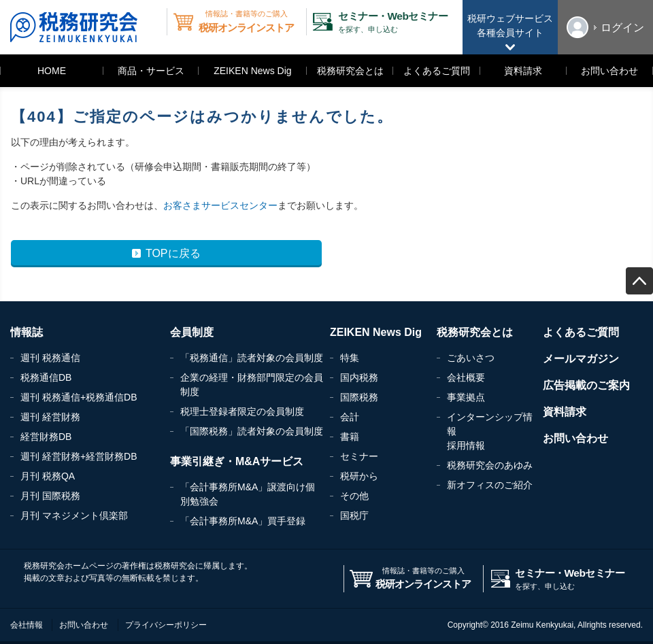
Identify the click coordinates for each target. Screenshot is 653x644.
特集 (350, 358)
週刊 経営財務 (50, 417)
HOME (52, 71)
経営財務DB (46, 437)
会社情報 (27, 625)
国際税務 (359, 397)
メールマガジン (581, 359)
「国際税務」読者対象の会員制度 (252, 431)
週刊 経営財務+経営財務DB (79, 456)
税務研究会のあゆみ (490, 465)
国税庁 (354, 515)
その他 (354, 496)
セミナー (359, 456)
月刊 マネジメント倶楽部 (74, 515)
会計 (350, 417)
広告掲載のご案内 (586, 385)
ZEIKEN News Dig (252, 71)
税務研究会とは (350, 71)
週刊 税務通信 (50, 358)
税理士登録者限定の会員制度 (242, 411)
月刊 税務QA (48, 476)
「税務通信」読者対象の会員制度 (252, 358)
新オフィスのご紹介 (490, 485)
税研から (359, 476)
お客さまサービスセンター (220, 205)
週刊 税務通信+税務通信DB (79, 397)
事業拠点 (466, 397)
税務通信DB (46, 377)
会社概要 (466, 377)
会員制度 (192, 332)
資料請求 (523, 71)
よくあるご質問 (437, 71)
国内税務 (359, 377)
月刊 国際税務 (50, 496)
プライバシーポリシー (166, 625)
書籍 (350, 437)
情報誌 (27, 332)
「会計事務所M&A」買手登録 (243, 521)
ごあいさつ (471, 358)
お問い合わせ (609, 71)
